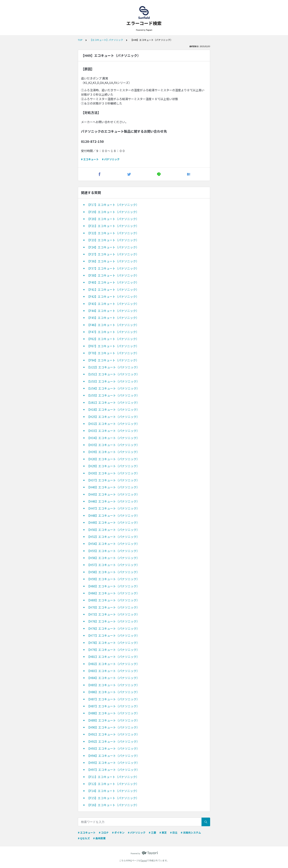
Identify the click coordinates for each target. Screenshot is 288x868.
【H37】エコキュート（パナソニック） (113, 480)
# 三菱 (152, 832)
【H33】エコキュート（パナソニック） (113, 431)
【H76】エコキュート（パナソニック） (113, 621)
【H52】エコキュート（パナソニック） (113, 537)
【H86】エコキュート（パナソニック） (113, 692)
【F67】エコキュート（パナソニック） (113, 346)
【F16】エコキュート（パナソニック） (113, 805)
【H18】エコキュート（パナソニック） (113, 409)
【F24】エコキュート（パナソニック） (113, 247)
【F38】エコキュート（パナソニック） (113, 275)
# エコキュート (90, 159)
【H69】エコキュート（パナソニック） (113, 600)
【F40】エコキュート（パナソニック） (113, 282)
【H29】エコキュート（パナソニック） (113, 466)
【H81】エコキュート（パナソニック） (113, 657)
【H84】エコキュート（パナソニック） (113, 678)
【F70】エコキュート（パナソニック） (113, 353)
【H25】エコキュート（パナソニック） (113, 417)
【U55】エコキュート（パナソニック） (113, 395)
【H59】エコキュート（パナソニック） (113, 579)
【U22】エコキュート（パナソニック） (113, 367)
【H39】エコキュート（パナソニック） (113, 452)
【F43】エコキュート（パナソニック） (113, 304)
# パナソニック (111, 159)
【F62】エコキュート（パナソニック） (113, 339)
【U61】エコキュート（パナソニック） (113, 402)
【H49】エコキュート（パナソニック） (113, 522)
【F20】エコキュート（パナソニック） (113, 219)
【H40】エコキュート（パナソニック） (113, 487)
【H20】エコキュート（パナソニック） (113, 459)
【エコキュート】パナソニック (106, 40)
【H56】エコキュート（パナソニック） (113, 558)
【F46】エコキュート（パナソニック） (113, 325)
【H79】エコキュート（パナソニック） (113, 650)
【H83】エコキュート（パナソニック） (113, 671)
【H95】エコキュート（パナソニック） (113, 763)
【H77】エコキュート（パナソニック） (113, 635)
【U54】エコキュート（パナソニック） (113, 388)
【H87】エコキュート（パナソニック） (113, 699)
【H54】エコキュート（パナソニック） (113, 544)
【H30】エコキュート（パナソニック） (113, 473)
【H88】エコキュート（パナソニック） (113, 713)
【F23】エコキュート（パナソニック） (113, 240)
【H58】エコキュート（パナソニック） (113, 572)
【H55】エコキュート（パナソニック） (113, 551)
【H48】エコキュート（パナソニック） (113, 515)
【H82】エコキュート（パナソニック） (113, 664)
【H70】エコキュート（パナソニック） (113, 607)
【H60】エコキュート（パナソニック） (113, 586)
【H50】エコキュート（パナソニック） (113, 530)
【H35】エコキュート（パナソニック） (113, 445)
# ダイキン (118, 832)
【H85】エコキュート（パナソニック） (113, 685)
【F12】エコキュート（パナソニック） (113, 784)
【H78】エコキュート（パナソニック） (113, 643)
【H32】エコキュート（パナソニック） (113, 424)
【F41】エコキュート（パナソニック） (113, 289)
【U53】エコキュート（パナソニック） (113, 381)
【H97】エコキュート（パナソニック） (113, 770)
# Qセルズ (84, 838)
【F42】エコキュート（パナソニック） (113, 296)
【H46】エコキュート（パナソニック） (113, 501)
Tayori (144, 860)
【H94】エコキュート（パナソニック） (113, 756)
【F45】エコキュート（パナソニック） (113, 318)
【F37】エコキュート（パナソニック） (113, 268)
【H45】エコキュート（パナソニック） (113, 494)
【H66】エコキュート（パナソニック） (113, 593)
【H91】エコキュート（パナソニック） (113, 734)
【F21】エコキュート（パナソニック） (113, 226)
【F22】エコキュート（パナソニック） (113, 233)
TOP (80, 40)
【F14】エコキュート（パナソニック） (113, 791)
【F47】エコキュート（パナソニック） (113, 332)
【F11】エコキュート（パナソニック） (113, 777)
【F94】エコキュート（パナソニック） (113, 360)
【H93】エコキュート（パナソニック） (113, 748)
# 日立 (174, 832)
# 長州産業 (99, 838)
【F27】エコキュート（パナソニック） (113, 254)
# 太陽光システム (191, 832)
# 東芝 (163, 832)
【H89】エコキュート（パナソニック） (113, 720)
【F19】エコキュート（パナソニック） (113, 212)
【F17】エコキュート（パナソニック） (113, 205)
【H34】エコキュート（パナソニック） (113, 438)
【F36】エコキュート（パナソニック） (113, 261)
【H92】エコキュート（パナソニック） (113, 741)
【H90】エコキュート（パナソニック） (113, 727)
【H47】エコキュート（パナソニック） (113, 508)
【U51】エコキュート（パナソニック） (113, 374)
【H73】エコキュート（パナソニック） (113, 614)
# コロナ (104, 832)
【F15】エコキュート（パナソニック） (113, 798)
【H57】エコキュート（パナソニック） (113, 565)
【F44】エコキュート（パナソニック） (113, 311)
